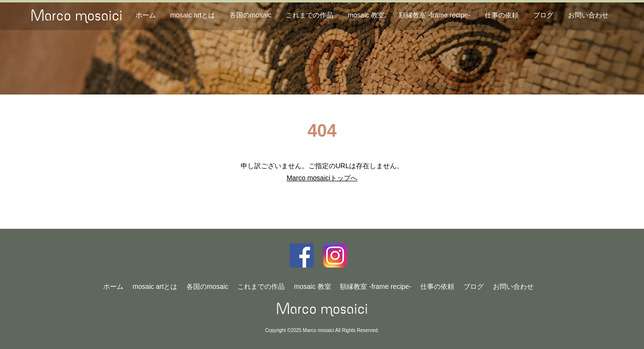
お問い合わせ (588, 15)
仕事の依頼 (502, 15)
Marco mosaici (322, 309)
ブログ (543, 15)
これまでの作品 (309, 15)
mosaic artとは (193, 15)
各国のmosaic (250, 15)
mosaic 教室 (366, 15)
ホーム (146, 15)
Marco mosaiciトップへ (322, 178)
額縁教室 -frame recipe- (435, 15)
